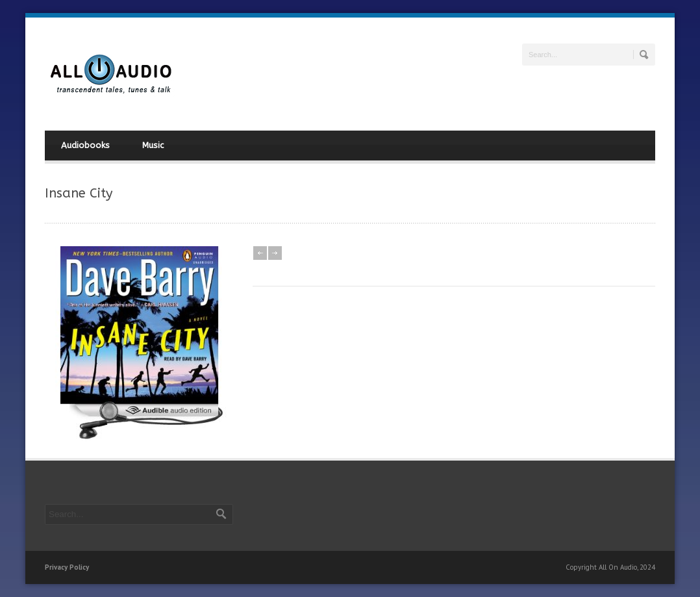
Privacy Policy (67, 567)
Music (153, 145)
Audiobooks (85, 145)
